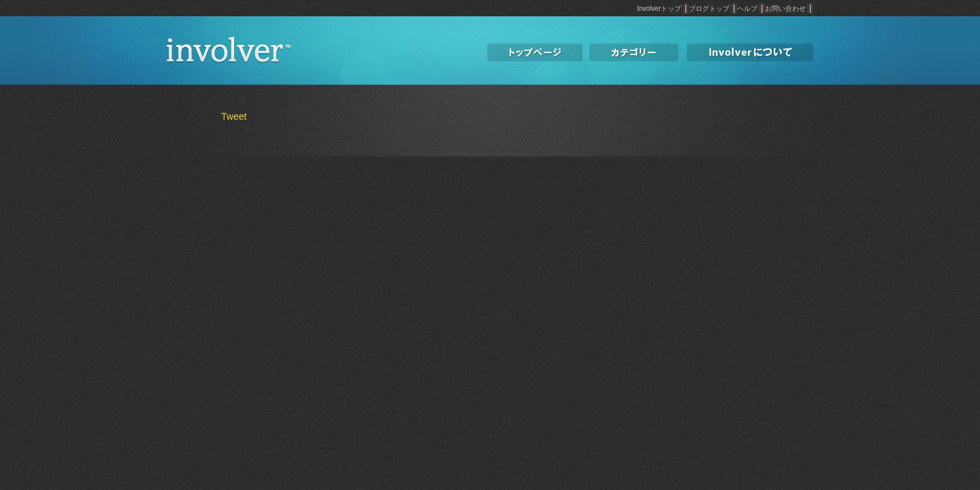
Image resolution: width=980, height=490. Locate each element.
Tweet (234, 116)
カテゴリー (634, 53)
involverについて (750, 53)
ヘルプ (747, 9)
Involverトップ (659, 9)
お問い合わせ (785, 9)
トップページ (535, 53)
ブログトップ (709, 9)
